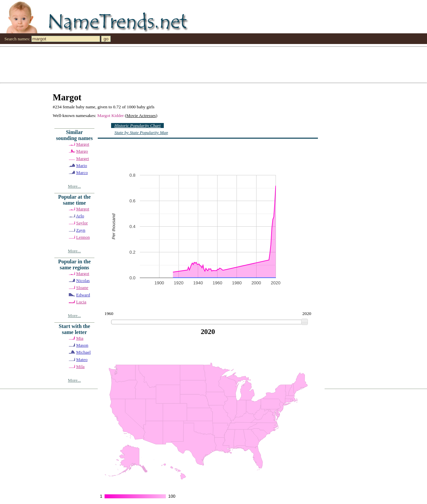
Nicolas (83, 280)
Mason (82, 345)
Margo (82, 151)
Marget (82, 158)
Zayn (81, 230)
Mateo (82, 359)
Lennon (83, 237)
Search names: (17, 39)
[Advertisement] (200, 64)
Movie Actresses (141, 115)
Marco (82, 172)
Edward (83, 295)
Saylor (82, 223)
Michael (83, 352)
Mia (80, 338)
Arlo (80, 216)
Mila (80, 366)
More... (75, 186)
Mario (82, 165)
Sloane (82, 287)
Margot (83, 144)
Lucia (81, 302)
